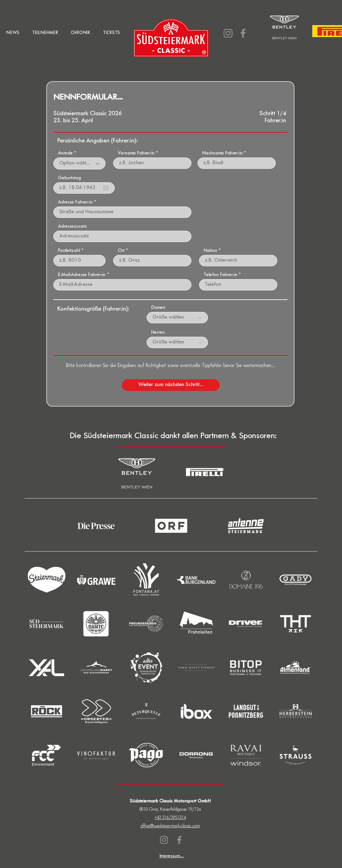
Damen (158, 308)
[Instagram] (228, 33)
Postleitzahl (69, 251)
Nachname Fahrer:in (222, 154)
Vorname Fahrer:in (136, 154)
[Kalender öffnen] (106, 188)
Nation (210, 251)
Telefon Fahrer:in (221, 275)
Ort (121, 251)
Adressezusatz (73, 227)
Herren (158, 333)
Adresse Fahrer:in (75, 203)
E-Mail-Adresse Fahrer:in (82, 275)
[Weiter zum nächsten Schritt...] (171, 385)
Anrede (65, 154)
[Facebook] (243, 33)
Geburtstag (69, 178)
